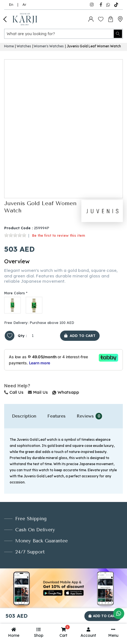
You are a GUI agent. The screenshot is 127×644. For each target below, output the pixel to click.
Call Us (14, 392)
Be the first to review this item (59, 235)
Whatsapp (53, 392)
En (11, 4)
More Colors (15, 293)
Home (9, 46)
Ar (24, 4)
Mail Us (38, 392)
